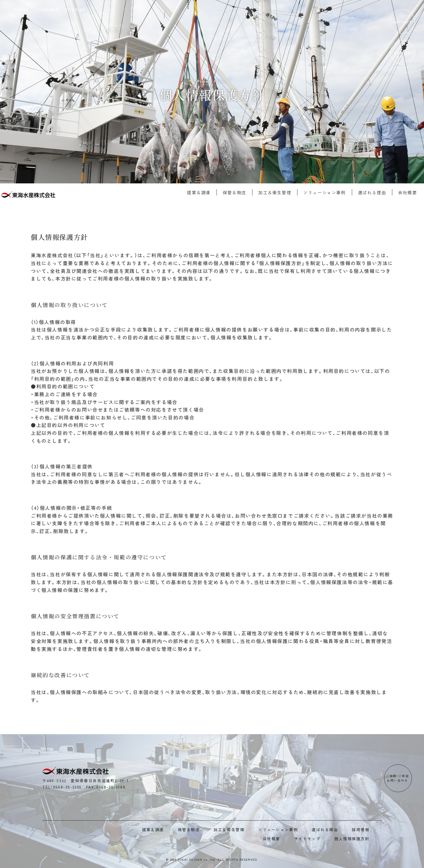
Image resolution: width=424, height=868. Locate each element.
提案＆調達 (195, 192)
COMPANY (47, 10)
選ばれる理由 (368, 192)
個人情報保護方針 (352, 839)
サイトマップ (307, 839)
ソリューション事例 (321, 192)
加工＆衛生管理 (271, 192)
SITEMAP (75, 10)
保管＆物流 (231, 192)
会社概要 (404, 192)
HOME (22, 10)
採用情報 (361, 829)
